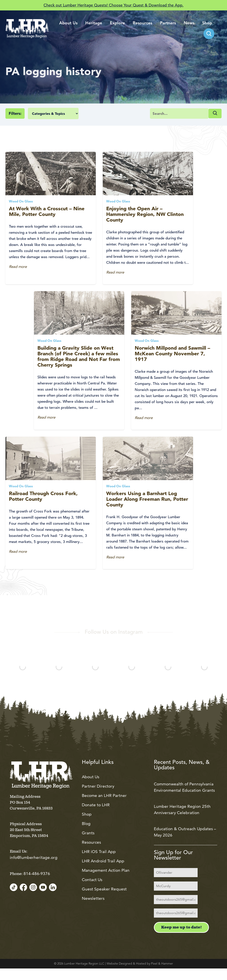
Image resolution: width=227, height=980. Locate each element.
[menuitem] (209, 34)
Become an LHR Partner (104, 796)
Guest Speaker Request (104, 889)
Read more (18, 267)
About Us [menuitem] (68, 23)
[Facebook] (23, 888)
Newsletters (93, 898)
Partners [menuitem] (168, 23)
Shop (87, 814)
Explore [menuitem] (117, 23)
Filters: (15, 113)
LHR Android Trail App (103, 861)
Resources (91, 842)
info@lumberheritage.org (34, 857)
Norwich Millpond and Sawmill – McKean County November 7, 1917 (172, 354)
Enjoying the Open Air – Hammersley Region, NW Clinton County (145, 214)
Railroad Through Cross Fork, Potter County (43, 496)
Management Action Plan (106, 870)
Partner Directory (98, 786)
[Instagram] (33, 888)
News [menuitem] (189, 23)
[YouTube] (43, 888)
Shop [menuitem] (207, 23)
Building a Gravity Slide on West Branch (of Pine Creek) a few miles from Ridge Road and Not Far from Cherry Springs (79, 356)
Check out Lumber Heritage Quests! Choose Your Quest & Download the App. (113, 5)
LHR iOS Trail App (99, 852)
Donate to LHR (96, 805)
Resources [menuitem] (142, 23)
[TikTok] (14, 888)
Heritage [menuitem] (94, 23)
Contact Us (92, 880)
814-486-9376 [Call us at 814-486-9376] (37, 874)
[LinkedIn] (53, 888)
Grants (88, 833)
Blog (86, 824)
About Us (91, 777)
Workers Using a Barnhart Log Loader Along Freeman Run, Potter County (147, 499)
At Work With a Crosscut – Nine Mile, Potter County (47, 211)
